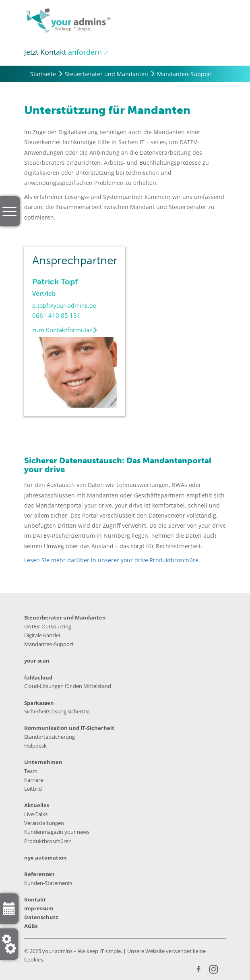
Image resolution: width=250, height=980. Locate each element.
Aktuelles (37, 805)
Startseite (43, 74)
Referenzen (39, 874)
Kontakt (35, 899)
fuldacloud (38, 678)
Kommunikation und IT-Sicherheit (69, 728)
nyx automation (45, 858)
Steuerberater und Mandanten (106, 74)
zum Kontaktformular (65, 330)
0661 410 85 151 (56, 315)
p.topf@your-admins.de (64, 306)
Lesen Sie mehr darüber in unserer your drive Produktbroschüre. (112, 560)
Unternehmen (43, 762)
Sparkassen (39, 703)
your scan (37, 661)
